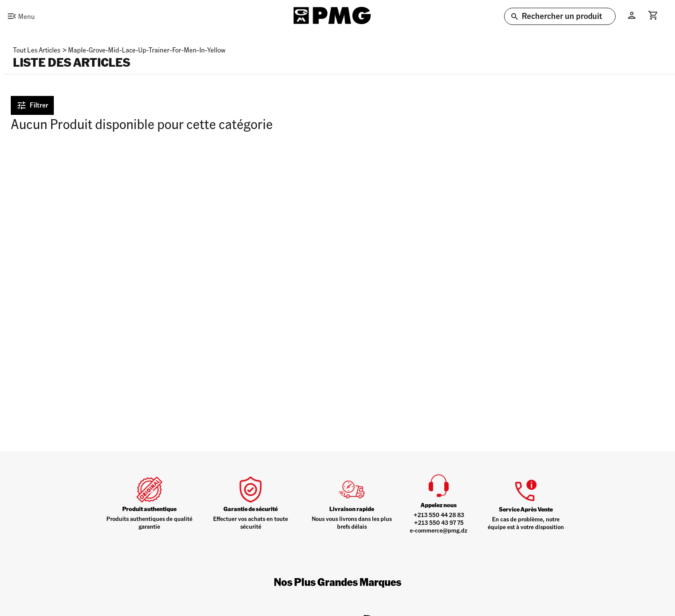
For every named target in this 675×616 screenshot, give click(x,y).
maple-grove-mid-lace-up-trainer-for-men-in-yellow (147, 50)
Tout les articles (37, 50)
